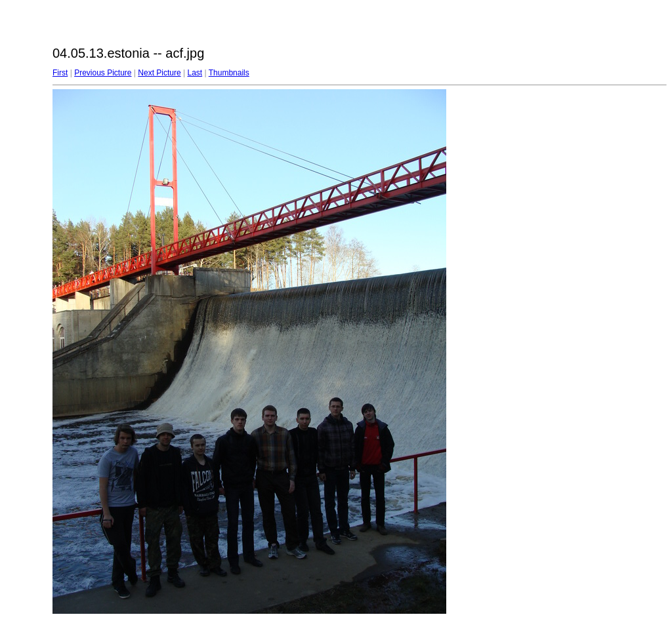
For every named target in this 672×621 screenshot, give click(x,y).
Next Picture (159, 73)
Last (195, 73)
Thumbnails (229, 73)
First (60, 73)
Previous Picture (103, 73)
